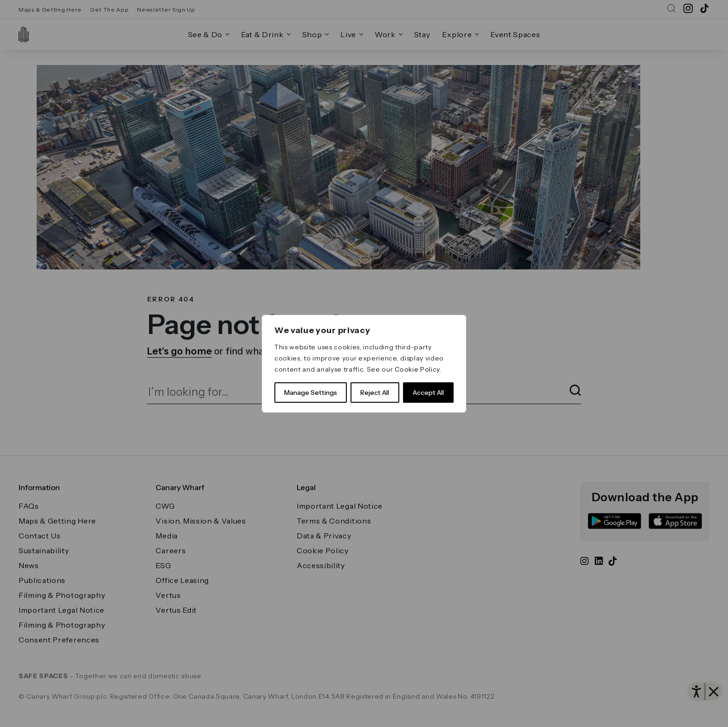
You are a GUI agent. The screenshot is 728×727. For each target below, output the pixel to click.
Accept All (428, 393)
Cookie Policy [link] (417, 369)
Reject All (375, 393)
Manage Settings (311, 393)
